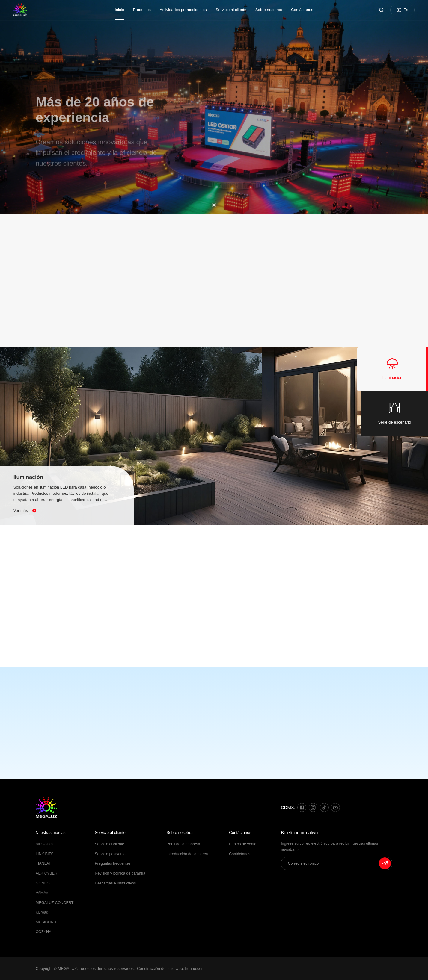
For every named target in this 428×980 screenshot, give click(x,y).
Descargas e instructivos (115, 883)
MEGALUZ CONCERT (55, 903)
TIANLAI (43, 863)
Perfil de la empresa (183, 844)
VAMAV (42, 893)
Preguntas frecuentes (113, 863)
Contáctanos (302, 10)
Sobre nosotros (269, 10)
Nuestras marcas (51, 832)
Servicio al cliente (231, 10)
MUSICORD (46, 922)
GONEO (43, 883)
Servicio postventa (110, 854)
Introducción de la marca (187, 854)
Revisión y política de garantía (120, 873)
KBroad (42, 912)
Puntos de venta (243, 844)
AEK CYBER (46, 873)
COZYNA (43, 932)
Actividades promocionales (183, 10)
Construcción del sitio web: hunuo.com (171, 968)
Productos (142, 10)
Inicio (119, 10)
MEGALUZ (45, 844)
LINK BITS (45, 854)
